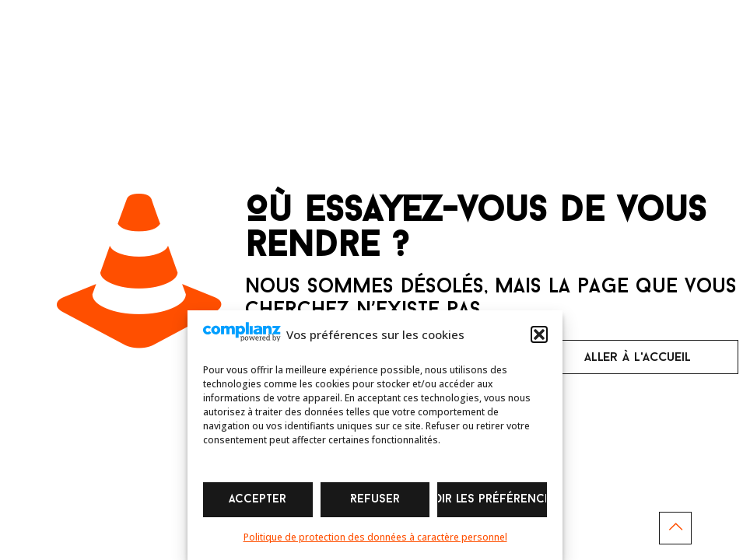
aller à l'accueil (638, 358)
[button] (539, 334)
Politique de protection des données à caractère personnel (375, 537)
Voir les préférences (492, 500)
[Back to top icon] (675, 528)
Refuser (375, 500)
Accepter (258, 500)
